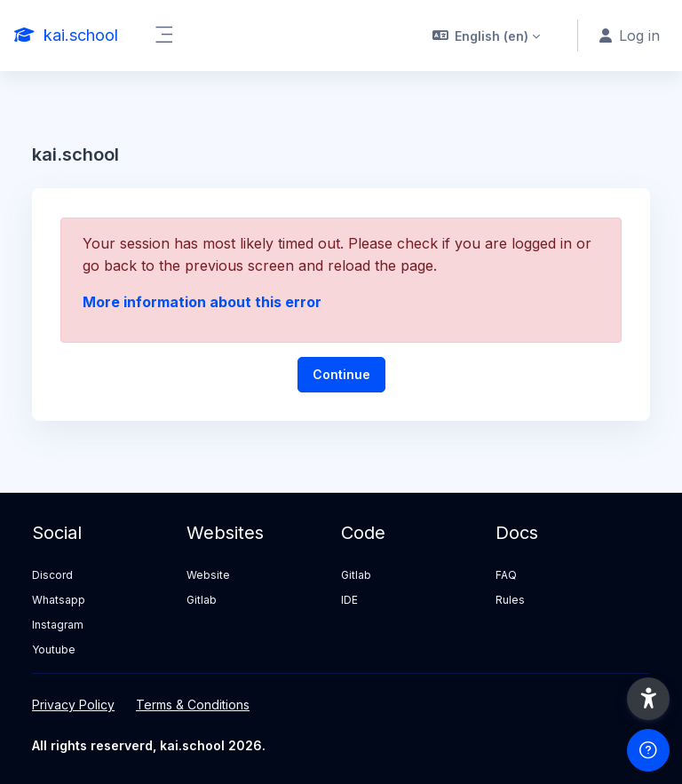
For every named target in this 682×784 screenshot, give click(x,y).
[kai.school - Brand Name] (66, 36)
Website (208, 575)
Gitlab (202, 600)
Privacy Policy (73, 705)
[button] (487, 36)
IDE (349, 600)
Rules (510, 600)
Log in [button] (630, 36)
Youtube (54, 649)
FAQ (506, 575)
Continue (341, 374)
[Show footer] (648, 750)
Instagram (58, 625)
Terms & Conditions (193, 705)
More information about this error (202, 302)
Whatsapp (59, 600)
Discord (52, 575)
